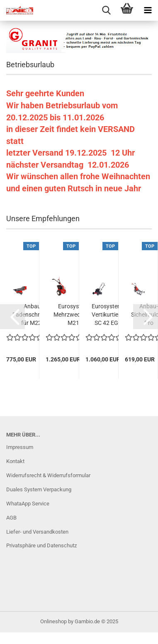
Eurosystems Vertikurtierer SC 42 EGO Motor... (108, 315)
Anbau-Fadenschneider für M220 (33, 315)
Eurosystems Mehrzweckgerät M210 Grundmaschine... (75, 315)
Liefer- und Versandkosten (37, 532)
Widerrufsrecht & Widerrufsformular (48, 475)
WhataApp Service (28, 504)
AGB (11, 518)
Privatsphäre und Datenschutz (41, 545)
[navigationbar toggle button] (148, 10)
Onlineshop (53, 621)
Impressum (20, 447)
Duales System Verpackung (39, 489)
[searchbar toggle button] (106, 10)
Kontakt (15, 461)
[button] (12, 317)
